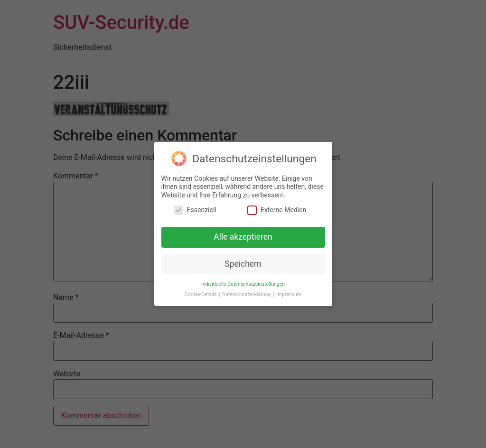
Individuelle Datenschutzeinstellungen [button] (243, 283)
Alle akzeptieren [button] (243, 236)
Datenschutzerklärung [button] (247, 294)
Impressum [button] (289, 294)
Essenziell (195, 210)
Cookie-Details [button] (201, 294)
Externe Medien (277, 210)
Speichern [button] (243, 263)
